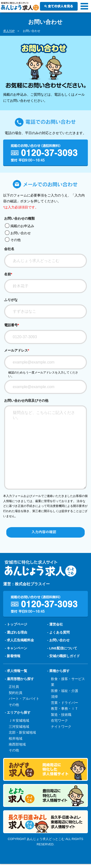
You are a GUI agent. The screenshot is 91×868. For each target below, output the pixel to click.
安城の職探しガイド (65, 673)
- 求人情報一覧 (16, 687)
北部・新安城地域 (22, 749)
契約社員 (16, 709)
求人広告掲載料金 (20, 657)
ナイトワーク (61, 743)
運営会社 (56, 641)
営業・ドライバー (65, 719)
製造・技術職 (61, 731)
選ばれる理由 (17, 649)
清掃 (54, 713)
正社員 (14, 703)
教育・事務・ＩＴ (65, 725)
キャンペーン (17, 665)
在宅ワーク (59, 737)
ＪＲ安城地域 (19, 737)
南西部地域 (17, 761)
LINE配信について (63, 665)
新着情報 (14, 673)
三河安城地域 (19, 743)
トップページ (17, 641)
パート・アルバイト (24, 715)
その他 (13, 240)
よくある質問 (59, 649)
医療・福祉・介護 (65, 707)
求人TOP (9, 31)
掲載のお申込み (20, 226)
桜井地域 (16, 755)
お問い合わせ (18, 233)
